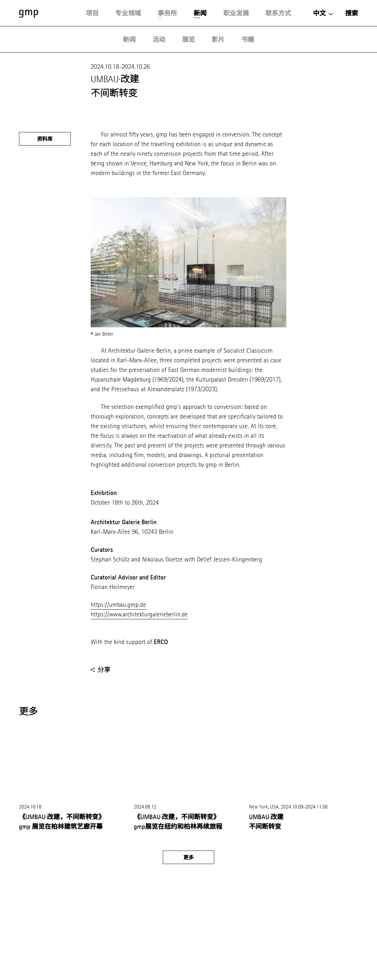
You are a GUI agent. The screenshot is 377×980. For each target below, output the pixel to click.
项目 (92, 13)
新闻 (200, 13)
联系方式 (278, 13)
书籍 (248, 40)
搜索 (352, 13)
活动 (159, 40)
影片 (218, 40)
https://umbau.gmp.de (118, 605)
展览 (188, 40)
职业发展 (236, 13)
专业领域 (128, 13)
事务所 (167, 13)
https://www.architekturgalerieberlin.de (139, 614)
